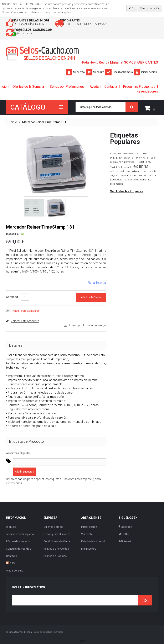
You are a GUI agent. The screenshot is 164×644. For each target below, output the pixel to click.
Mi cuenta (79, 74)
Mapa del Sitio (15, 571)
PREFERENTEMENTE (122, 159)
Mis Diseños (89, 550)
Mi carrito (99, 74)
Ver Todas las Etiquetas (127, 192)
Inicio (14, 123)
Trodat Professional (120, 168)
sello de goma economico (138, 181)
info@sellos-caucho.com (39, 31)
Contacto (12, 557)
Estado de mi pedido (94, 542)
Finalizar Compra (123, 74)
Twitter (124, 535)
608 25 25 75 (29, 35)
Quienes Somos (53, 528)
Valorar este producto (25, 322)
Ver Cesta (87, 535)
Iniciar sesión (149, 74)
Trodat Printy (144, 163)
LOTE (144, 155)
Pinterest (125, 542)
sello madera (117, 185)
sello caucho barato (131, 172)
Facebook (125, 528)
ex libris (141, 167)
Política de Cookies (55, 557)
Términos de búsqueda (20, 535)
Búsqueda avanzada (18, 542)
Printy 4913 (142, 159)
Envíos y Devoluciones (57, 535)
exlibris (114, 172)
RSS (12, 564)
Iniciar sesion (89, 528)
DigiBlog (11, 528)
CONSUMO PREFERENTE (124, 155)
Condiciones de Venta (57, 542)
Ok (133, 8)
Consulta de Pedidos (19, 550)
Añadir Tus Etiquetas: (19, 454)
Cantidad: (12, 298)
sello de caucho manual (133, 177)
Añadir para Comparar (26, 312)
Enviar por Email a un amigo (88, 326)
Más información (150, 8)
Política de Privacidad (56, 550)
